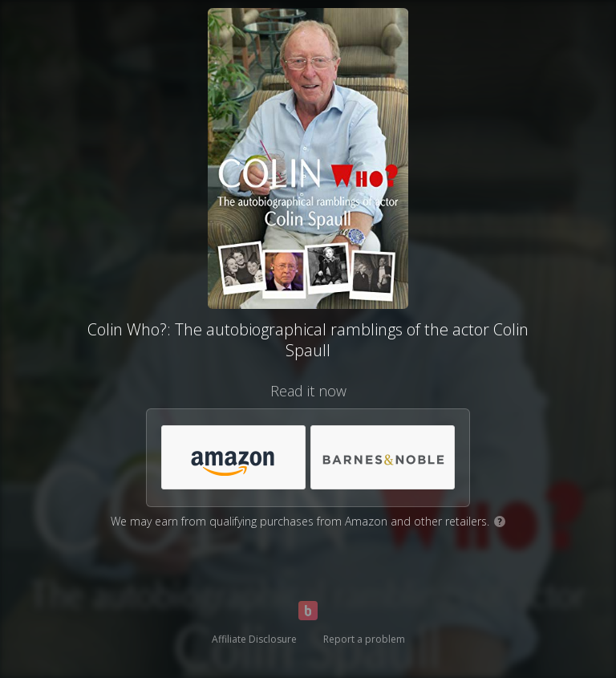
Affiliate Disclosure (254, 639)
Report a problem (364, 639)
